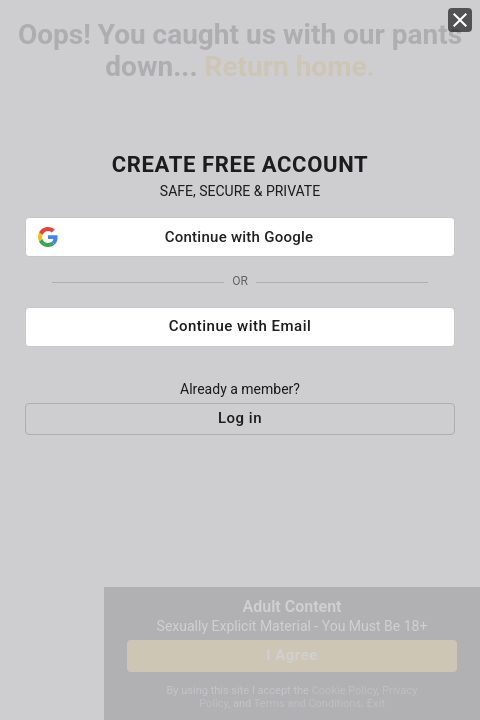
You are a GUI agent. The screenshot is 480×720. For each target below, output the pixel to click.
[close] (460, 20)
